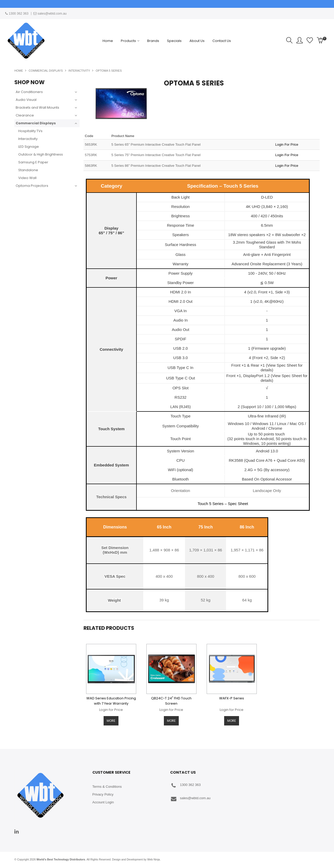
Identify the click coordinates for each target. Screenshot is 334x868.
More (111, 721)
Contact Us (222, 41)
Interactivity (79, 71)
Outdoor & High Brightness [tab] (41, 154)
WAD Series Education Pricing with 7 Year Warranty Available (111, 703)
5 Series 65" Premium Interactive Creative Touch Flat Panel (156, 144)
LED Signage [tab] (29, 147)
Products (128, 41)
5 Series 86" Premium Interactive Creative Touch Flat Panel (156, 166)
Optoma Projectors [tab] (32, 186)
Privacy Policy (103, 795)
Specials (174, 41)
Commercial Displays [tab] (36, 123)
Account (300, 40)
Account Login (103, 803)
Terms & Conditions (107, 787)
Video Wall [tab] (27, 178)
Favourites (310, 40)
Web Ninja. (154, 860)
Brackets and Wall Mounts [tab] (37, 107)
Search (289, 40)
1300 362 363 (185, 786)
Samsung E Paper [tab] (33, 162)
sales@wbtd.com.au (190, 799)
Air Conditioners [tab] (29, 92)
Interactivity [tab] (28, 139)
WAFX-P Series (232, 698)
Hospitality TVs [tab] (30, 131)
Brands (153, 41)
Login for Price (111, 710)
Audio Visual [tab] (26, 100)
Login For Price (287, 144)
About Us (197, 41)
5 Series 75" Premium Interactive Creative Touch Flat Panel (156, 155)
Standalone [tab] (28, 170)
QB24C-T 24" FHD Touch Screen (171, 701)
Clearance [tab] (25, 115)
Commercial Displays (46, 71)
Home (108, 41)
